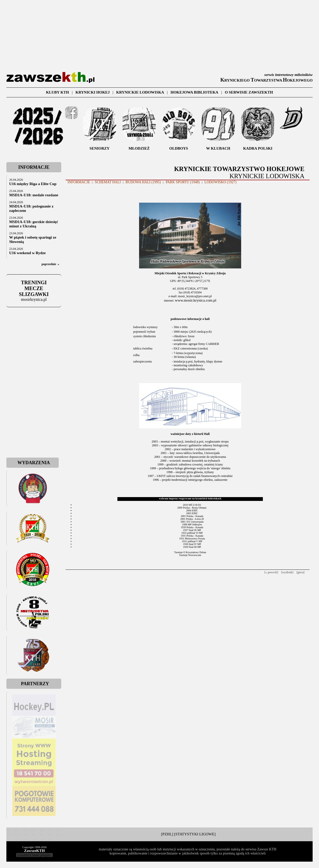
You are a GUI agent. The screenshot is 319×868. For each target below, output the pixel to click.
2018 (58, 830)
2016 (17, 835)
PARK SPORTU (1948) (183, 182)
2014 (33, 835)
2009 (26, 839)
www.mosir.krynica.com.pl (195, 300)
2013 (42, 835)
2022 (25, 830)
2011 (58, 835)
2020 (42, 830)
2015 (25, 835)
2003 (51, 839)
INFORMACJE (79, 182)
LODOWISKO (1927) (220, 182)
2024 (9, 830)
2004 (43, 839)
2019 (50, 830)
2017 (9, 835)
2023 (17, 830)
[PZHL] (167, 834)
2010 (18, 839)
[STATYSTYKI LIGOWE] (195, 834)
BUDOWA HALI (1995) (143, 182)
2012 (50, 835)
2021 (33, 830)
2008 (34, 839)
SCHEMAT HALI (108, 182)
